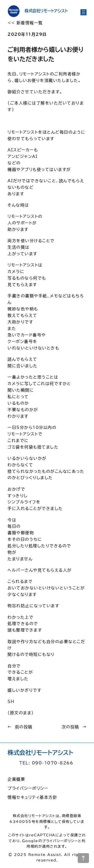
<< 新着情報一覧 (25, 23)
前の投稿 (24, 727)
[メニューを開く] (83, 12)
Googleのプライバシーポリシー (50, 841)
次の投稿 (70, 727)
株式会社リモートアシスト (46, 11)
